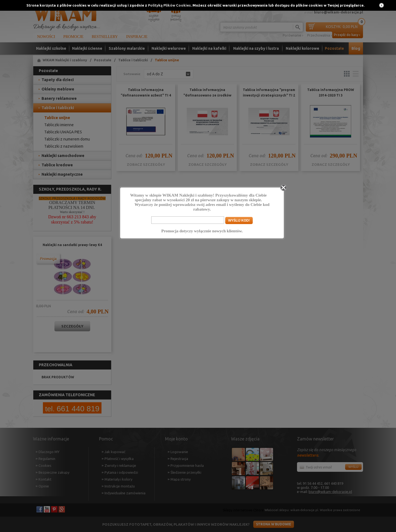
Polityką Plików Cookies (169, 5)
